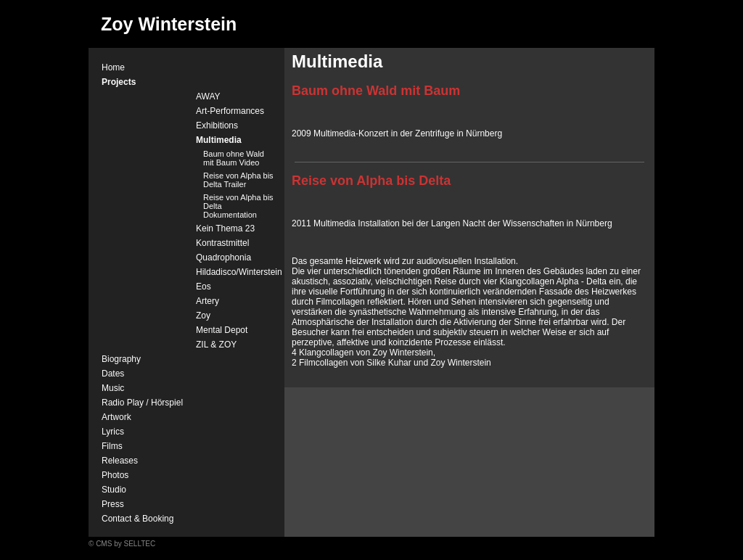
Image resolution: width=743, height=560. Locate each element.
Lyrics (113, 432)
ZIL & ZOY (216, 345)
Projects (119, 82)
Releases (120, 461)
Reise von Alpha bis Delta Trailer (238, 180)
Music (113, 388)
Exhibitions (217, 125)
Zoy (203, 316)
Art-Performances (230, 111)
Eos (204, 287)
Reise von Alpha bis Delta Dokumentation (238, 206)
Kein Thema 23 (225, 228)
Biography (121, 359)
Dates (113, 374)
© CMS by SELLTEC (122, 544)
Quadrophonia (223, 258)
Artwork (116, 417)
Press (113, 504)
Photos (115, 475)
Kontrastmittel (222, 243)
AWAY (208, 96)
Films (112, 446)
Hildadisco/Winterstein (239, 272)
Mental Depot (222, 330)
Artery (208, 301)
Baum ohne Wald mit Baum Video (234, 158)
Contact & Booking (137, 519)
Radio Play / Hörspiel (142, 403)
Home (113, 67)
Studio (114, 490)
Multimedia (219, 140)
